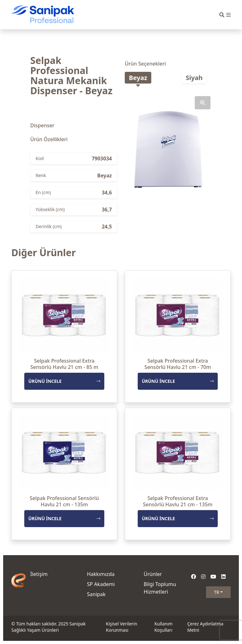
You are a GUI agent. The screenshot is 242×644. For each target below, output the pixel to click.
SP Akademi (101, 584)
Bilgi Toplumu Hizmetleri (160, 588)
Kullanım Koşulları (164, 627)
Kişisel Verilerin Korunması (121, 627)
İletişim (39, 574)
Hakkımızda (101, 574)
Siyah (194, 78)
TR (217, 592)
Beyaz (138, 78)
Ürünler (153, 574)
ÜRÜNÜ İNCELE (64, 381)
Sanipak (96, 594)
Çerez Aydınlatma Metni (205, 627)
